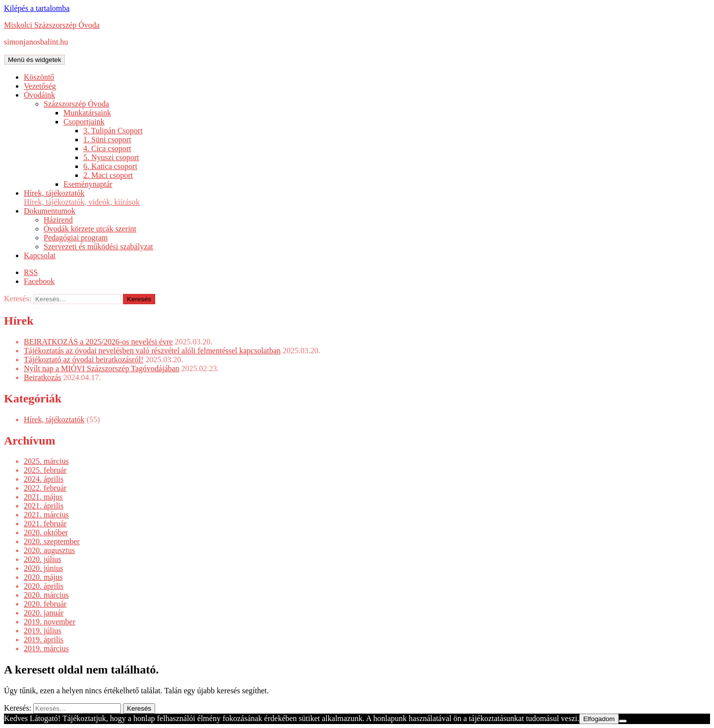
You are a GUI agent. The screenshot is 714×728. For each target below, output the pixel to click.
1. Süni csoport (107, 140)
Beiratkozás (43, 377)
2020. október (46, 532)
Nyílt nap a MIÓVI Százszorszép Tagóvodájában (102, 368)
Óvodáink (39, 95)
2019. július (43, 631)
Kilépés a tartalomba (37, 8)
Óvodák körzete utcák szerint (90, 229)
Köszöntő (39, 77)
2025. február (45, 470)
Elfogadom (599, 719)
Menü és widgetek (34, 60)
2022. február (45, 488)
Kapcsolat (40, 255)
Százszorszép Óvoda (76, 104)
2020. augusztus (49, 550)
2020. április (44, 586)
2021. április (44, 506)
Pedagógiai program (76, 238)
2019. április (44, 640)
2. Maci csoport (108, 175)
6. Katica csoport (110, 166)
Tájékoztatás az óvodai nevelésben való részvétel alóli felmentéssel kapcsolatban (152, 351)
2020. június (43, 568)
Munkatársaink (87, 113)
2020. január (44, 613)
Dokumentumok (50, 211)
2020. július (43, 559)
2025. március (46, 461)
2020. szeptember (52, 541)
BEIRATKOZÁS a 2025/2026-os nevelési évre (98, 342)
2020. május (43, 577)
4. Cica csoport (107, 148)
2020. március (46, 595)
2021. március (46, 515)
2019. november (50, 622)
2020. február (45, 604)
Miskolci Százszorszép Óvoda (52, 25)
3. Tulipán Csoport (113, 131)
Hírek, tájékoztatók (367, 198)
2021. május (43, 497)
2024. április (44, 479)
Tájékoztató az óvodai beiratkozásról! (84, 360)
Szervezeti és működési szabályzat (98, 247)
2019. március (46, 648)
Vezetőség (40, 86)
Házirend (58, 220)
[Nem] (623, 721)
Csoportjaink (84, 122)
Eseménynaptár (88, 184)
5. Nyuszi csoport (111, 157)
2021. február (45, 524)
